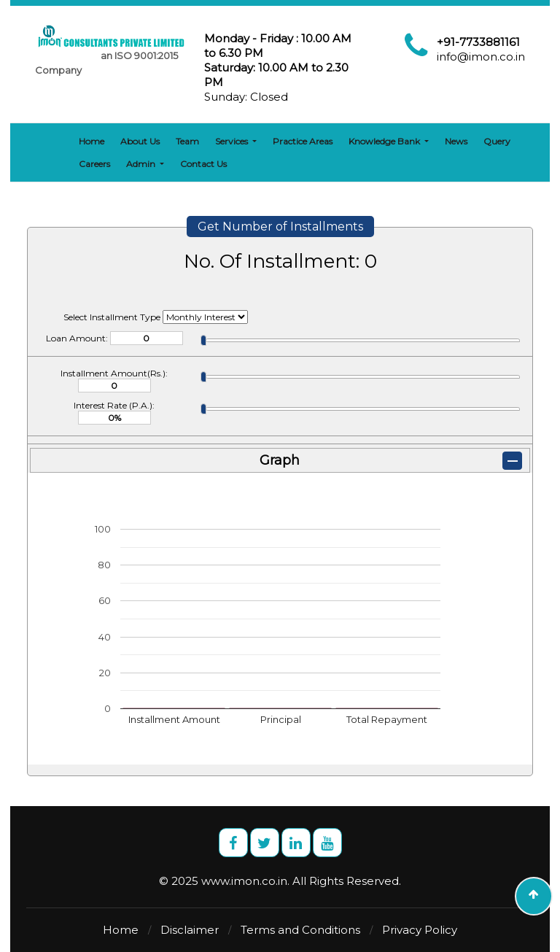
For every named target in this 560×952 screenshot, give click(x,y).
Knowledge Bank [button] (385, 141)
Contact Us (203, 164)
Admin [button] (142, 164)
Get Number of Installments (280, 227)
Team (187, 141)
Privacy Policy (420, 930)
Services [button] (233, 141)
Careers (94, 164)
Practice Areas (303, 141)
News (456, 141)
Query (497, 141)
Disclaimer (190, 930)
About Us (140, 141)
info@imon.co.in (481, 57)
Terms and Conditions (300, 930)
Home (92, 141)
